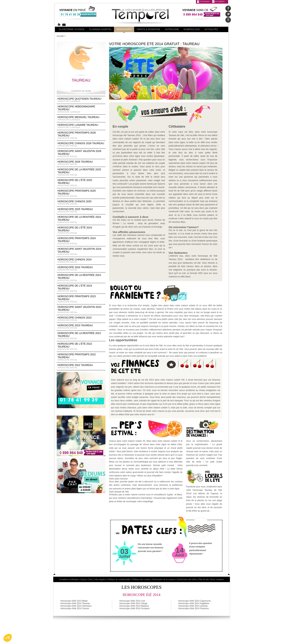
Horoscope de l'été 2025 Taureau (81, 183)
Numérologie (192, 29)
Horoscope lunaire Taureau (81, 126)
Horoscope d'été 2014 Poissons (194, 608)
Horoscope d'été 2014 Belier (74, 601)
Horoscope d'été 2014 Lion (132, 601)
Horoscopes (124, 29)
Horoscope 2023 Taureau (81, 327)
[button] (8, 638)
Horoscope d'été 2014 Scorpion (135, 608)
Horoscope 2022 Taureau (81, 366)
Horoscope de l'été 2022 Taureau (81, 346)
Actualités (211, 29)
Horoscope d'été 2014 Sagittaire (194, 603)
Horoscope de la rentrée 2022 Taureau (81, 336)
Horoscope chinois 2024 (81, 261)
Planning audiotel (100, 29)
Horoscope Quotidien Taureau (81, 100)
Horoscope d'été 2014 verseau (193, 606)
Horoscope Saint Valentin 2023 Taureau (81, 310)
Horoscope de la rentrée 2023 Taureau (81, 278)
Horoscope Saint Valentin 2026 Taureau (81, 154)
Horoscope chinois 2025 (81, 203)
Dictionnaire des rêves (187, 579)
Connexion (205, 1)
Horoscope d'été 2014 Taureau (75, 603)
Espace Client (87, 579)
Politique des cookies (141, 579)
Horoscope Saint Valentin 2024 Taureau (81, 252)
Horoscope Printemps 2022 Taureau (81, 357)
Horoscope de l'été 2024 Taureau (81, 230)
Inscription (220, 1)
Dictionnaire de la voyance (164, 579)
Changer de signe (81, 91)
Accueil (60, 36)
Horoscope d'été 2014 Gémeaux (76, 606)
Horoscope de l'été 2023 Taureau (81, 288)
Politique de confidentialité (119, 579)
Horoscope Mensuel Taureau (81, 118)
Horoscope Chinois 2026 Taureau (81, 145)
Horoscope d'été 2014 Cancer (75, 608)
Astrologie (172, 29)
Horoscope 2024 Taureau (81, 268)
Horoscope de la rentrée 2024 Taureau (81, 220)
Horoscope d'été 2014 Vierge (133, 603)
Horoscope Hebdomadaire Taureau (81, 109)
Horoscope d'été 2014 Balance (134, 606)
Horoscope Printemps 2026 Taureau (81, 135)
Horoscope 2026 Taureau (81, 163)
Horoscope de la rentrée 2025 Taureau (81, 172)
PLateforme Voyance (72, 29)
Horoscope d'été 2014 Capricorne (194, 601)
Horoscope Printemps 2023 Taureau (81, 299)
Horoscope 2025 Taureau (81, 210)
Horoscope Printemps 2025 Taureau (81, 193)
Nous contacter (217, 579)
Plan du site (204, 579)
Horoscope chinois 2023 (81, 319)
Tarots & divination (148, 29)
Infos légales (100, 579)
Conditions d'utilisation (69, 579)
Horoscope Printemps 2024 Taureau (81, 241)
